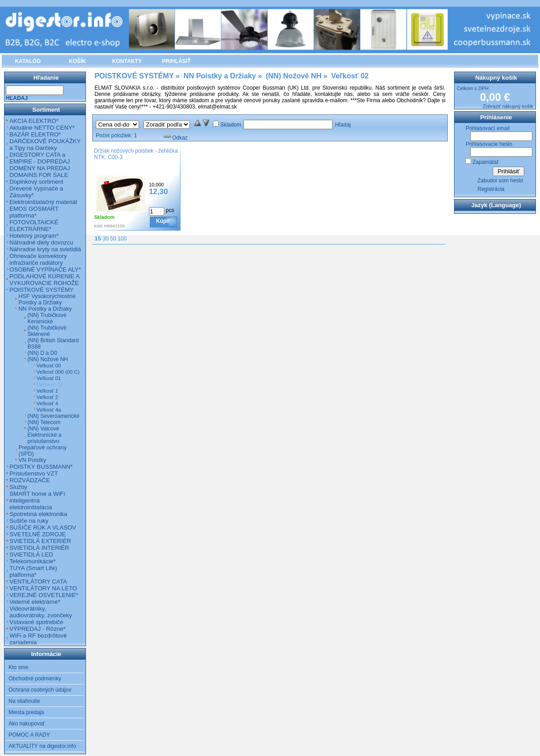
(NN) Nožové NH (48, 359)
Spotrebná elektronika (38, 514)
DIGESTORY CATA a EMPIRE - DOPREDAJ (40, 158)
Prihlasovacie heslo (489, 144)
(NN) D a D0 (42, 353)
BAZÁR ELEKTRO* (35, 134)
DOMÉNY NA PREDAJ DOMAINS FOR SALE (40, 172)
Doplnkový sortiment (36, 182)
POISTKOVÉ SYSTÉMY (42, 290)
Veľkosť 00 (49, 366)
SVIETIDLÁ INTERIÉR (39, 548)
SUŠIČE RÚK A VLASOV (43, 527)
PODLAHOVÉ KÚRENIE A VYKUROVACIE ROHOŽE (44, 280)
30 (106, 239)
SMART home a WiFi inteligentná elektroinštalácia (37, 500)
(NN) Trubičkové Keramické (47, 318)
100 (122, 239)
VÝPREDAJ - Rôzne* (38, 629)
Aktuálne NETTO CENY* (42, 128)
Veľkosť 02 (50, 385)
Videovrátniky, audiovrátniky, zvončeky (41, 612)
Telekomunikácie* (33, 561)
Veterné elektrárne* (35, 602)
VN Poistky (32, 460)
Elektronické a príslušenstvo (44, 438)
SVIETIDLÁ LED (31, 555)
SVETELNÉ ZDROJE (38, 534)
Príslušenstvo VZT (34, 473)
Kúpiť (163, 221)
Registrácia (491, 189)
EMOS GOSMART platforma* (34, 212)
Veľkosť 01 (49, 378)
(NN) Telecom (44, 422)
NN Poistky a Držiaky (45, 309)
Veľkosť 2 (47, 397)
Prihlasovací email (488, 128)
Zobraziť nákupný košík (508, 106)
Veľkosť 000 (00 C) (58, 372)
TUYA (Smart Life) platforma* (33, 571)
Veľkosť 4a (49, 410)
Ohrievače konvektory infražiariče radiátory (38, 259)
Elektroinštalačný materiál (43, 202)
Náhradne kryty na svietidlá (45, 249)
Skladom (231, 125)
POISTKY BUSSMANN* (41, 467)
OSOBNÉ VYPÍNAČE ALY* (45, 269)
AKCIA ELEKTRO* (34, 121)
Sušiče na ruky (29, 521)
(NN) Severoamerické (53, 416)
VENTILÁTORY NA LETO (43, 588)
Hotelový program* (34, 236)
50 (113, 239)
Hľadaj (343, 125)
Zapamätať (486, 162)
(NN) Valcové (43, 429)
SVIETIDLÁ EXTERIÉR (40, 541)
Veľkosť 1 (47, 391)
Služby (18, 487)
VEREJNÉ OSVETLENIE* (44, 595)
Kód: (99, 226)
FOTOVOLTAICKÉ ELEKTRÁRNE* (34, 226)
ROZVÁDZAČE (30, 480)
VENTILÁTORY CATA (38, 582)
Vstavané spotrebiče (36, 622)
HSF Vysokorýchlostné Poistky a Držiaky (47, 299)
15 (98, 238)
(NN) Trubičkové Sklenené (47, 331)
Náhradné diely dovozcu (41, 242)
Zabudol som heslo (500, 181)
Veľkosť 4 (47, 403)
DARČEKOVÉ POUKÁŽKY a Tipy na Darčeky (45, 145)
